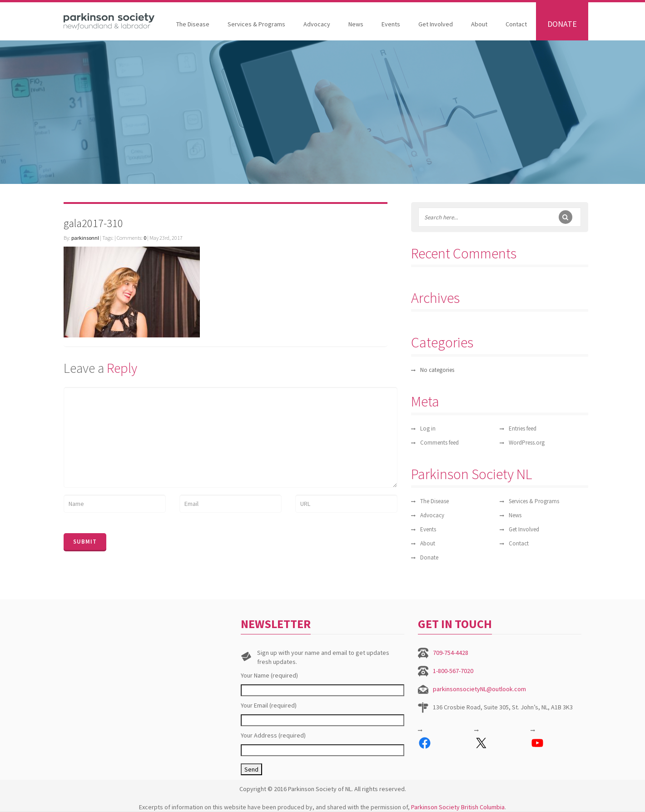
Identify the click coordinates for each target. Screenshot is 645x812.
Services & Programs (256, 24)
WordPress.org (527, 443)
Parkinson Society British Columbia (458, 807)
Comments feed (439, 443)
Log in (428, 428)
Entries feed (523, 428)
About (479, 24)
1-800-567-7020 (453, 671)
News (356, 24)
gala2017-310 (93, 223)
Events (391, 24)
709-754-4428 (451, 653)
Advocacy (317, 24)
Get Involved (436, 24)
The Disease (193, 24)
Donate (562, 24)
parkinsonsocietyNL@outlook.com (479, 689)
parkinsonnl (85, 238)
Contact (516, 24)
